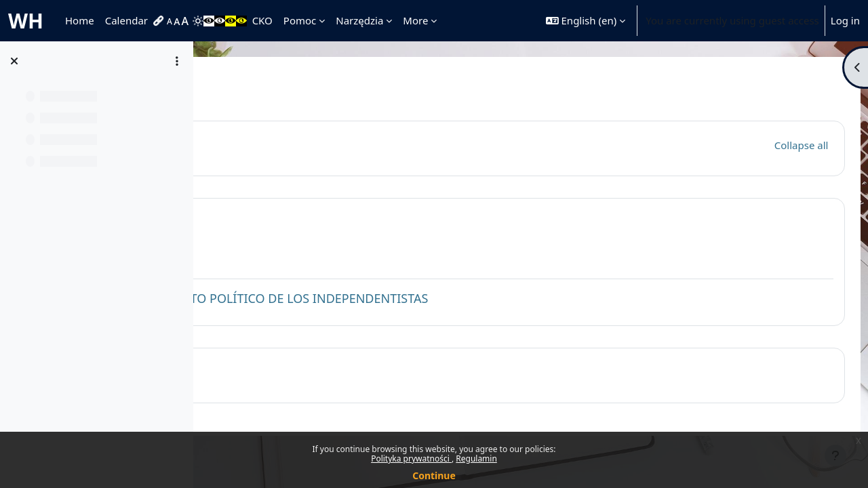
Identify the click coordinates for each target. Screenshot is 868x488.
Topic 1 (289, 220)
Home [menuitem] (80, 20)
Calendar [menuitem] (126, 20)
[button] (586, 21)
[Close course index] (14, 61)
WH (26, 21)
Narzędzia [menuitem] (359, 20)
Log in (845, 20)
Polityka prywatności (411, 459)
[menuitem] (160, 21)
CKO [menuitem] (262, 20)
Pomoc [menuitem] (300, 20)
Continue (434, 475)
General (292, 143)
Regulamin (476, 459)
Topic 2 (289, 370)
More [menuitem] (415, 20)
